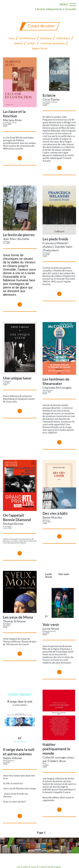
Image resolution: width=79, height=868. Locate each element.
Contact (34, 867)
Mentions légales (54, 867)
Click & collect (22, 867)
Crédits (42, 867)
